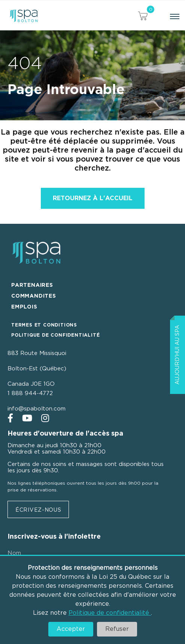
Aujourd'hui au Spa (178, 355)
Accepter (71, 629)
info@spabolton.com (37, 409)
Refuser (117, 629)
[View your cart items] (143, 17)
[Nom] (78, 553)
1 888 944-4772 (30, 393)
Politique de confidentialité (110, 613)
